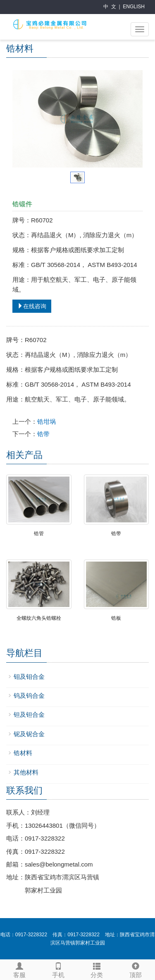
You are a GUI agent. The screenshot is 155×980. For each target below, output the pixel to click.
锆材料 (23, 753)
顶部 (136, 969)
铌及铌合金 (29, 734)
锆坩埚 (46, 422)
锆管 (39, 534)
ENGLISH (134, 7)
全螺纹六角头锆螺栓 (39, 618)
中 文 (110, 7)
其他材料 (26, 772)
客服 (19, 969)
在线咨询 (32, 306)
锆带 (43, 434)
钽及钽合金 (29, 714)
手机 (58, 969)
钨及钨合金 (29, 695)
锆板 (116, 618)
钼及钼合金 (29, 677)
